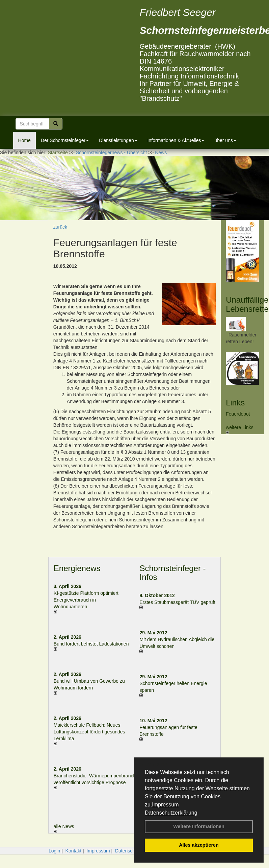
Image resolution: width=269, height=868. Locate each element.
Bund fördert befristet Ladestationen (91, 644)
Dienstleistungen (118, 140)
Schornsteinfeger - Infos (172, 573)
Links (235, 403)
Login (54, 851)
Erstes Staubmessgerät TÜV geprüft (177, 602)
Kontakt (73, 851)
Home (24, 140)
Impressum (165, 805)
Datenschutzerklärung (171, 813)
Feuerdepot (238, 414)
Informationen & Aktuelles (176, 140)
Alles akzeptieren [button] (199, 845)
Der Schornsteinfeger (65, 140)
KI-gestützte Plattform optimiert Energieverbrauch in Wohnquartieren (86, 600)
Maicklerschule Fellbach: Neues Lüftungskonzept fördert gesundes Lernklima (89, 732)
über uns (225, 140)
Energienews (77, 568)
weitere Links (240, 429)
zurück (60, 227)
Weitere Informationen (199, 826)
